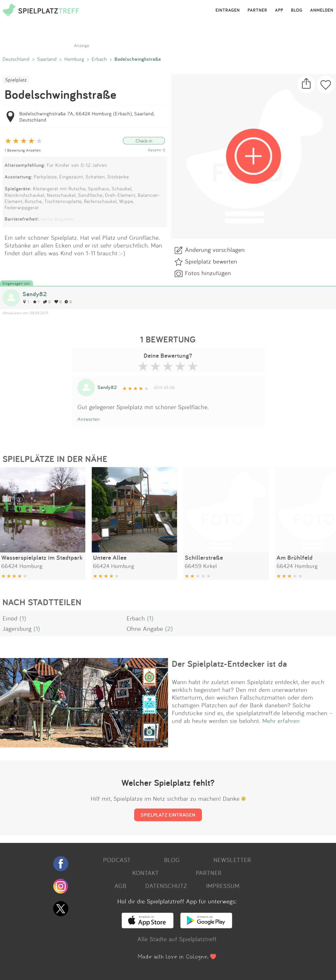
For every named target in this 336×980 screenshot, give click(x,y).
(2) (169, 629)
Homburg (74, 59)
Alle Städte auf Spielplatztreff (177, 939)
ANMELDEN (322, 10)
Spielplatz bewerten (211, 261)
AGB (120, 886)
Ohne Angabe (145, 629)
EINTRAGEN (228, 10)
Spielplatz (16, 80)
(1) (23, 618)
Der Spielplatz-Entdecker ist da (230, 664)
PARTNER (257, 10)
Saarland (47, 59)
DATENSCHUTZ (166, 886)
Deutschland (16, 59)
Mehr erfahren (281, 721)
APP (279, 10)
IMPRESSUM (223, 886)
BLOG (297, 10)
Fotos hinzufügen (208, 273)
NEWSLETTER (232, 860)
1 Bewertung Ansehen (23, 150)
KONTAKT (146, 873)
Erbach (99, 59)
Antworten (89, 419)
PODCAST (117, 860)
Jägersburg (17, 629)
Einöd (10, 618)
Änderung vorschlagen (215, 250)
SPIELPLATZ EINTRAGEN (168, 815)
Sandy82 (35, 294)
